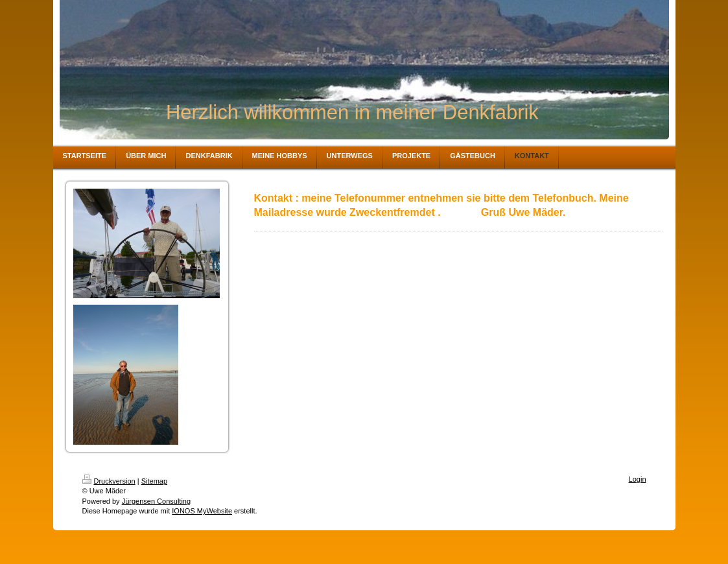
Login (638, 479)
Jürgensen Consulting (156, 501)
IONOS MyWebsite (202, 511)
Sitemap (154, 481)
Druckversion (109, 481)
